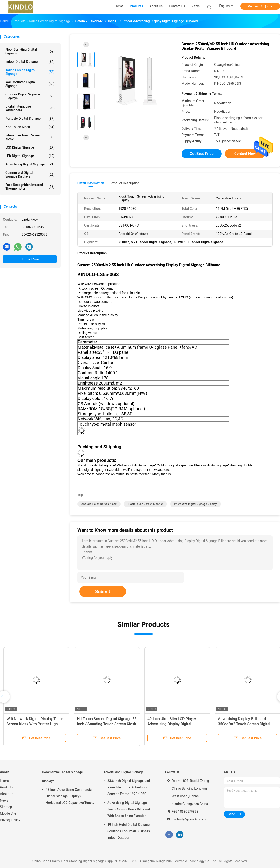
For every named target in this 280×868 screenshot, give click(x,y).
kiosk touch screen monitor (145, 504)
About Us (7, 794)
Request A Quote (260, 6)
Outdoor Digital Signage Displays (30, 96)
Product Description (125, 183)
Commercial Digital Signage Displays (30, 175)
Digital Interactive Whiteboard (30, 108)
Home (4, 781)
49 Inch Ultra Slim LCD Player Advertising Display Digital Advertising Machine (172, 724)
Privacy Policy (10, 820)
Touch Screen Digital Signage (30, 72)
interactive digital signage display (195, 504)
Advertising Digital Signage (30, 164)
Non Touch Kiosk (30, 127)
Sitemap (6, 807)
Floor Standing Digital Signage (30, 51)
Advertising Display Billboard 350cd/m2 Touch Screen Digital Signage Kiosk (244, 724)
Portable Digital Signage (30, 119)
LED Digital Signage (30, 156)
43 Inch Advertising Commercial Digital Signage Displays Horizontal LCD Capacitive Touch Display (70, 797)
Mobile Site (8, 813)
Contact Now (30, 259)
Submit (103, 591)
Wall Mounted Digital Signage (30, 84)
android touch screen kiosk (99, 504)
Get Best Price (202, 154)
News (4, 800)
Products (7, 787)
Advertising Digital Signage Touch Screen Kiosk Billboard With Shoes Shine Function (129, 809)
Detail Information (91, 183)
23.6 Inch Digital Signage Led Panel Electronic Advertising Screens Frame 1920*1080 (129, 787)
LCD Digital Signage (30, 147)
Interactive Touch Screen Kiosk (30, 137)
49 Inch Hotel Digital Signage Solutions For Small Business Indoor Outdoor (129, 831)
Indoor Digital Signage (30, 62)
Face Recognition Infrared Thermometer (30, 187)
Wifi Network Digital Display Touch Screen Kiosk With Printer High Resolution (35, 724)
